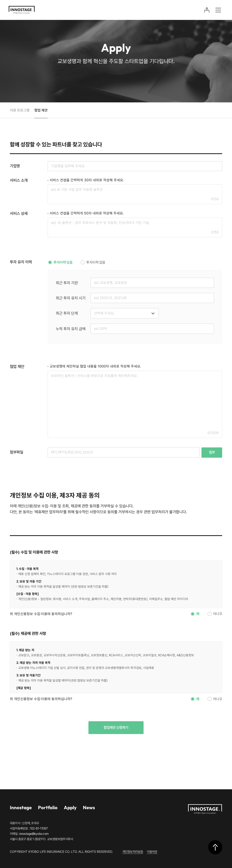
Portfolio (48, 807)
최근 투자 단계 (67, 313)
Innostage (21, 807)
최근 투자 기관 (67, 283)
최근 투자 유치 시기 (71, 298)
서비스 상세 (19, 213)
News (89, 807)
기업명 (15, 166)
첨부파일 (17, 452)
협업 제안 (41, 110)
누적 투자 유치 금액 (71, 329)
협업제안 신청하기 (116, 727)
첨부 (212, 452)
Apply (70, 807)
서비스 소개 (19, 180)
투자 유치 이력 (21, 262)
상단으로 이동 (215, 847)
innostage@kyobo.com (34, 834)
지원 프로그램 (20, 110)
